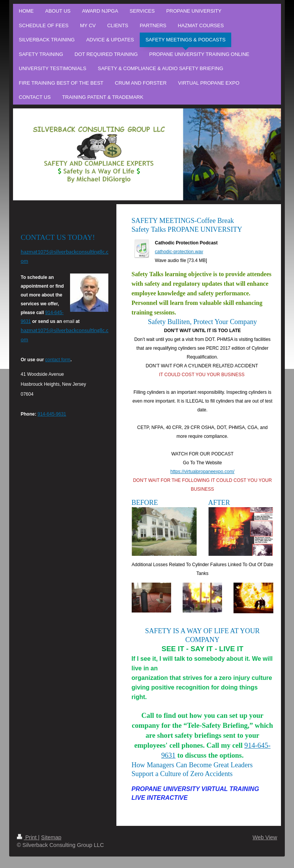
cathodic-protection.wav (179, 252)
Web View (265, 837)
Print (28, 837)
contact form (58, 360)
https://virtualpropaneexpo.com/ (202, 472)
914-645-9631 (52, 414)
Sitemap (51, 837)
